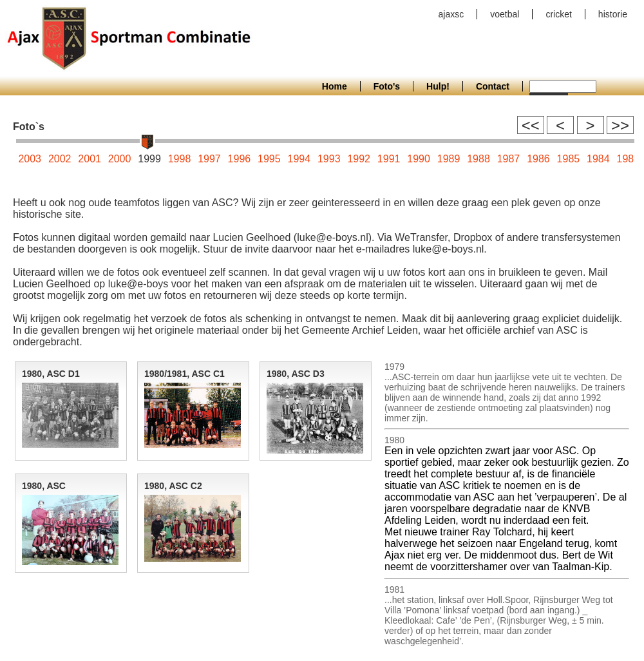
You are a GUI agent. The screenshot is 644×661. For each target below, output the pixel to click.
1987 (509, 159)
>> (620, 125)
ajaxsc (451, 14)
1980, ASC (44, 486)
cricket (558, 14)
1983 (628, 159)
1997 (209, 159)
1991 (389, 159)
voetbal (505, 14)
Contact (493, 86)
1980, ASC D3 (296, 374)
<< (531, 125)
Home (335, 86)
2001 (90, 159)
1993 (329, 159)
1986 (538, 159)
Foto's (387, 86)
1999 (149, 159)
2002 (60, 159)
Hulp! (438, 86)
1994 (299, 159)
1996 (240, 159)
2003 (30, 159)
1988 (478, 159)
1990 (419, 159)
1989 (449, 159)
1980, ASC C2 (173, 486)
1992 (359, 159)
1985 (569, 159)
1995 (269, 159)
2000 (120, 159)
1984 (598, 159)
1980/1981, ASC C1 (185, 374)
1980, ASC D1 (51, 374)
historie (613, 14)
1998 (180, 159)
